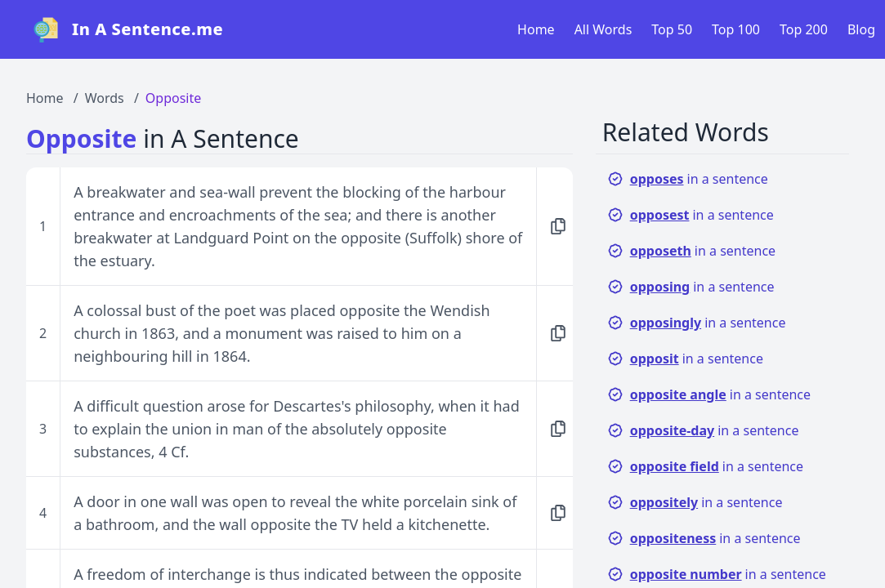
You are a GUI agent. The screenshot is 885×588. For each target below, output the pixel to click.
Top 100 (736, 29)
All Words (603, 29)
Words (105, 98)
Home (536, 29)
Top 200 (804, 29)
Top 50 (672, 29)
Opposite (173, 98)
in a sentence (688, 179)
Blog (861, 29)
